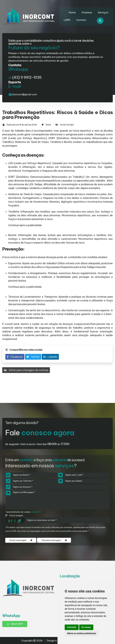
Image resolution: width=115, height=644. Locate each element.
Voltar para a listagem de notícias (26, 370)
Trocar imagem (14, 515)
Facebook (15, 357)
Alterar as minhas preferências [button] (82, 633)
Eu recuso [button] (86, 627)
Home (72, 12)
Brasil (48, 125)
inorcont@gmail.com (25, 94)
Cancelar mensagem (54, 540)
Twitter (33, 357)
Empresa (87, 12)
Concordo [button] (72, 627)
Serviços (103, 12)
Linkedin (50, 357)
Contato (81, 20)
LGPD (67, 20)
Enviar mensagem (21, 540)
